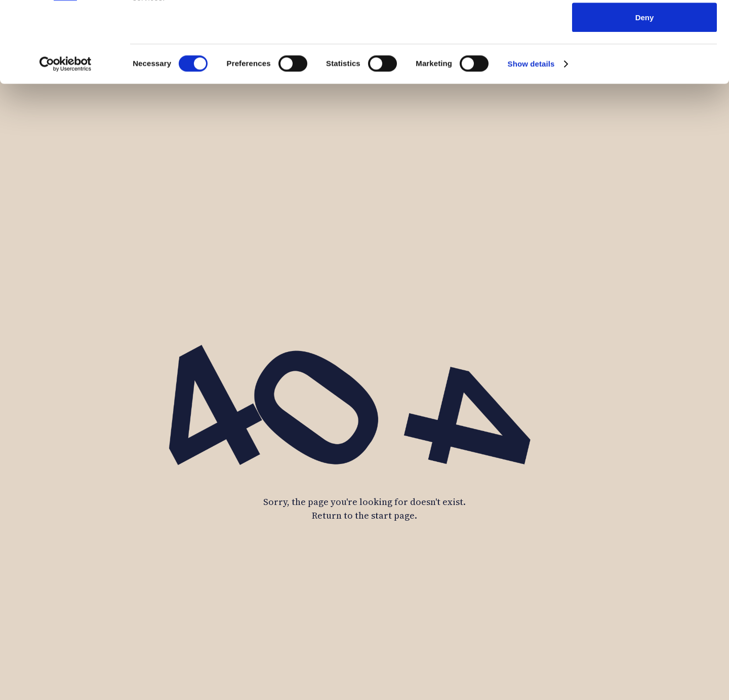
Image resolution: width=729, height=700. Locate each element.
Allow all (645, 27)
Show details (531, 140)
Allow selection (644, 60)
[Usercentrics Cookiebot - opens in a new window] (66, 140)
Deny (645, 93)
